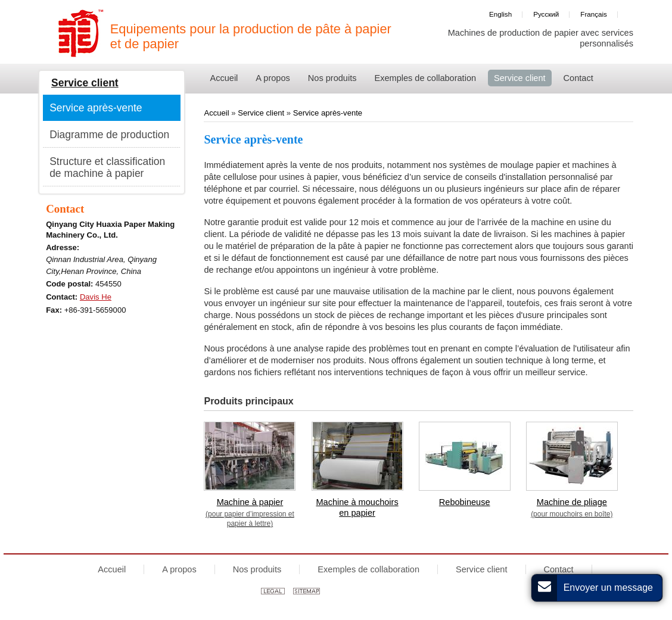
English (500, 14)
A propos (179, 569)
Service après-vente (328, 113)
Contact (65, 209)
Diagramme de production (109, 135)
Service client (261, 113)
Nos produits (257, 569)
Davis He (96, 297)
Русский (546, 14)
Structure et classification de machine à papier (107, 167)
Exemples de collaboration (368, 569)
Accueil (217, 113)
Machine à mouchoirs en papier (357, 507)
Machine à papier (250, 513)
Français (594, 14)
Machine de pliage (572, 508)
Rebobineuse (465, 502)
